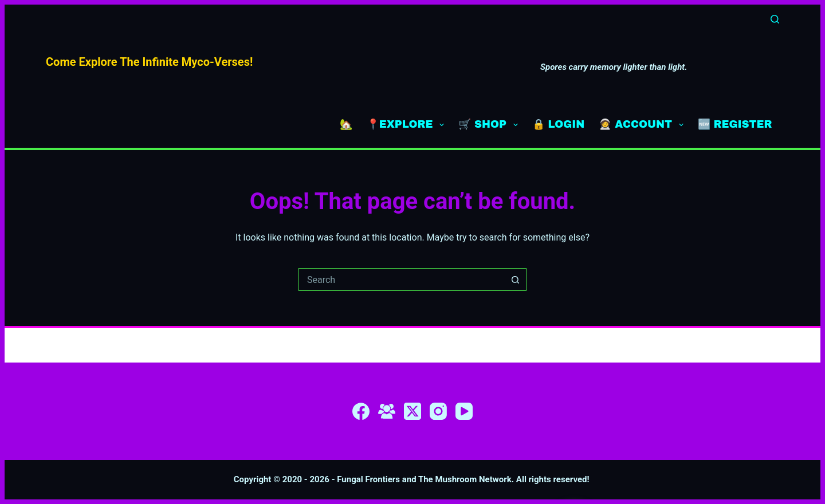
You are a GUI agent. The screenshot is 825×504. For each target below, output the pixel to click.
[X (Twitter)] (412, 411)
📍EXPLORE (408, 125)
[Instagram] (438, 411)
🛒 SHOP (490, 125)
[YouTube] (464, 411)
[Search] (775, 19)
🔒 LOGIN (559, 124)
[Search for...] (401, 279)
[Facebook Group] (387, 411)
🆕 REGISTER (735, 124)
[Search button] (516, 279)
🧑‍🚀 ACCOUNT (643, 125)
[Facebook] (361, 411)
